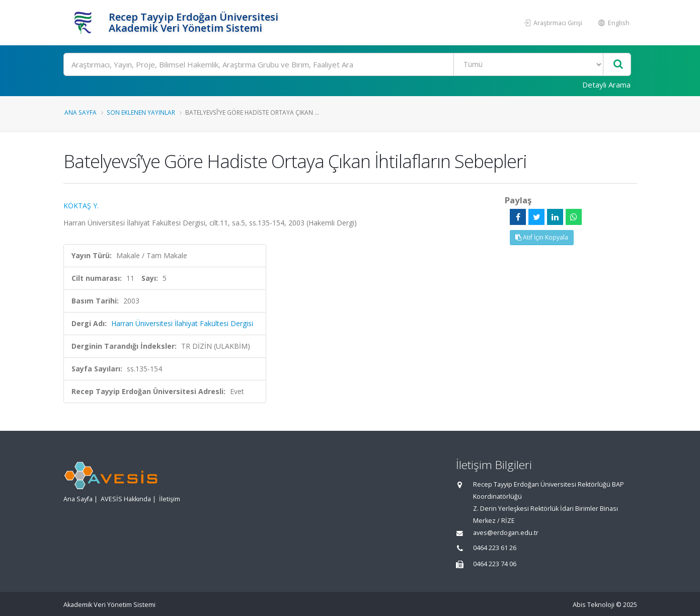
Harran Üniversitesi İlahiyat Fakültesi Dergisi (182, 323)
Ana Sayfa (81, 112)
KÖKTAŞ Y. (81, 206)
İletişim (170, 499)
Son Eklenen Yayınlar (141, 112)
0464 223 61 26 (495, 548)
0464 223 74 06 (495, 564)
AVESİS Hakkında (126, 499)
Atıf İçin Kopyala (542, 237)
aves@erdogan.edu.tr (506, 533)
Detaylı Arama (606, 85)
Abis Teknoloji (594, 605)
